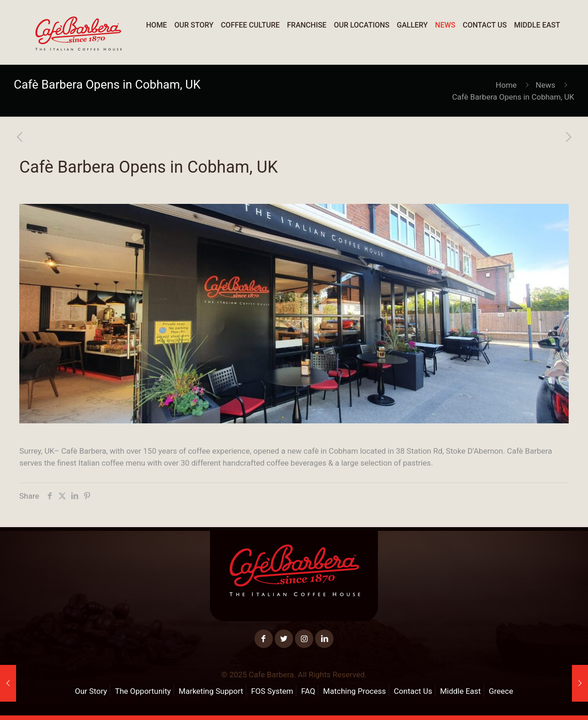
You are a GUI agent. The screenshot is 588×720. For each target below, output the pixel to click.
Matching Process (354, 691)
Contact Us (413, 691)
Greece (501, 691)
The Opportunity (143, 691)
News (546, 85)
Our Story (91, 691)
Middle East (461, 691)
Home (506, 85)
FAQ (308, 691)
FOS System (272, 691)
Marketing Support (211, 691)
